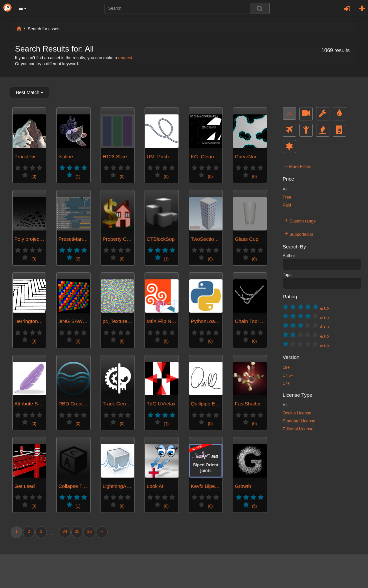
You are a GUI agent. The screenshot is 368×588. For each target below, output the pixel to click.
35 (77, 531)
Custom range (300, 220)
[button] (23, 8)
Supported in (299, 233)
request (125, 58)
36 (89, 531)
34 (65, 531)
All (289, 114)
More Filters (298, 166)
